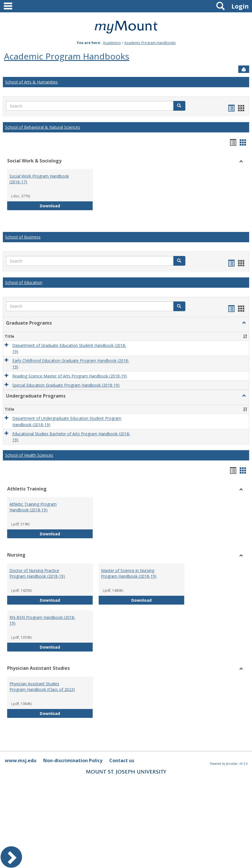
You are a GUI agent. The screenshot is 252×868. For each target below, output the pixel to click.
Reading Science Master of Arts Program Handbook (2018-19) (70, 376)
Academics (112, 43)
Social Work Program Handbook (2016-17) (39, 179)
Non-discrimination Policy (73, 760)
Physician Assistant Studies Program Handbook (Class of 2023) (42, 687)
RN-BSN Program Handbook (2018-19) (42, 620)
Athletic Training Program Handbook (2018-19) (33, 507)
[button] (179, 106)
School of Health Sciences (29, 455)
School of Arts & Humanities (31, 82)
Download (66, 205)
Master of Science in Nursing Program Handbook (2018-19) (129, 573)
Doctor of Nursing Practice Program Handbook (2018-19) (37, 573)
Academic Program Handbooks (150, 43)
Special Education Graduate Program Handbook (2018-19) (66, 385)
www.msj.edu (21, 760)
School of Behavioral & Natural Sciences (43, 127)
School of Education (24, 282)
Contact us (122, 760)
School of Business (23, 237)
